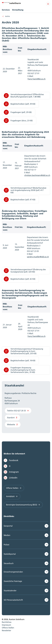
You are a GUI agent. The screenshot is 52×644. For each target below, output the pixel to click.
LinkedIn (11, 478)
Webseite (13, 425)
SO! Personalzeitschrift (13, 600)
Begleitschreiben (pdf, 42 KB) (20, 279)
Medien (7, 535)
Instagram (11, 472)
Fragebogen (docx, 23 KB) (18, 121)
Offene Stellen (14, 488)
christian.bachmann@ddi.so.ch (37, 175)
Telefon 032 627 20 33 (18, 411)
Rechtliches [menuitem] (7, 622)
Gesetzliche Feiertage (13, 581)
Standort (12, 418)
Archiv (7, 16)
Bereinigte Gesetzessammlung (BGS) (23, 505)
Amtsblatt (12, 496)
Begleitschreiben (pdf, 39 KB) (20, 104)
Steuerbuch (9, 563)
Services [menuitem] (6, 10)
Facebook (11, 460)
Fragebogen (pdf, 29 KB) (18, 112)
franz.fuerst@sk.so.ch (37, 336)
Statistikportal (10, 554)
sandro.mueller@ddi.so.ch (38, 257)
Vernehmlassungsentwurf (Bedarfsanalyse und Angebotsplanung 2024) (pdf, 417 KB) (25, 190)
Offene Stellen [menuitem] (8, 628)
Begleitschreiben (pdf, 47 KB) (20, 200)
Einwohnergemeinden (13, 572)
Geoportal (8, 526)
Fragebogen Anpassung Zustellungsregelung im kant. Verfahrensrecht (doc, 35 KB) (20, 370)
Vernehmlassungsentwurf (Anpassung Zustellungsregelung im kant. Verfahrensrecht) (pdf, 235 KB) (23, 351)
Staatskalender (10, 591)
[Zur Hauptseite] (11, 3)
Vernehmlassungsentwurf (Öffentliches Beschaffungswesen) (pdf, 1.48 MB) (24, 96)
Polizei (6, 545)
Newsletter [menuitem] (6, 630)
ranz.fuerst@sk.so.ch (37, 79)
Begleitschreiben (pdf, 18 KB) (20, 361)
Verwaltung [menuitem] (18, 10)
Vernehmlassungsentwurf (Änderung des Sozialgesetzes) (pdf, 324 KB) (25, 271)
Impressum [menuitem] (6, 625)
